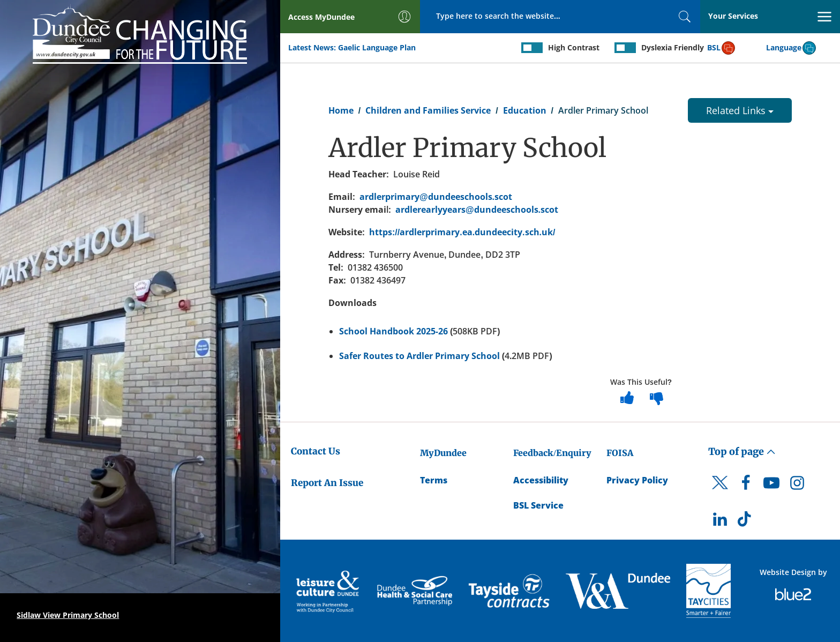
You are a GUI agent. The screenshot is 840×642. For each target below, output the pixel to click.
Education (525, 110)
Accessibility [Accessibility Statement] (541, 480)
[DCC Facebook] (746, 486)
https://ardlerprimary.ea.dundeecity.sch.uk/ (462, 232)
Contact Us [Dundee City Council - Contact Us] (316, 451)
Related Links (740, 110)
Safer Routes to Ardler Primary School (419, 356)
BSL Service (538, 505)
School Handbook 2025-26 (393, 331)
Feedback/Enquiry (552, 453)
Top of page (742, 451)
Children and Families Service (428, 110)
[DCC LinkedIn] (720, 522)
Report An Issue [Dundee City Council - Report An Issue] (327, 483)
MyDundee (443, 453)
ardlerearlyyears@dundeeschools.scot (477, 210)
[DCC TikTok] (746, 522)
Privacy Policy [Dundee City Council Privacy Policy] (637, 480)
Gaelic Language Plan (377, 47)
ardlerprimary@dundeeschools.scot (436, 197)
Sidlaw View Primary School (68, 615)
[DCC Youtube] (771, 486)
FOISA (620, 453)
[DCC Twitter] (720, 492)
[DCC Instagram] (797, 486)
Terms (434, 480)
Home (341, 110)
